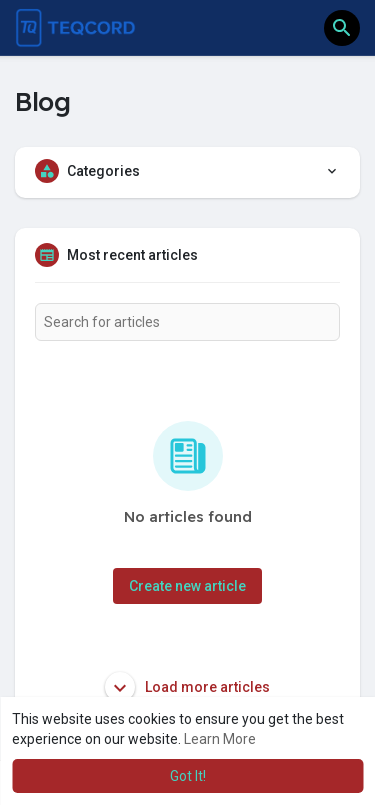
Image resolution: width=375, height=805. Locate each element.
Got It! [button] (188, 776)
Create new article (187, 586)
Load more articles (187, 687)
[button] (342, 28)
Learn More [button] (220, 739)
